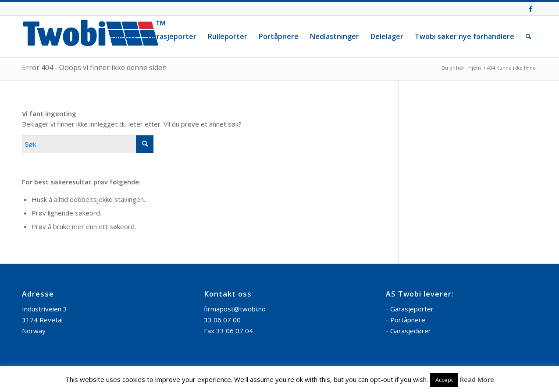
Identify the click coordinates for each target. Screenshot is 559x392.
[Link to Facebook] (531, 9)
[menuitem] (123, 37)
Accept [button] (444, 380)
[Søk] (529, 37)
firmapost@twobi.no (235, 309)
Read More (477, 379)
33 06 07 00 (222, 320)
